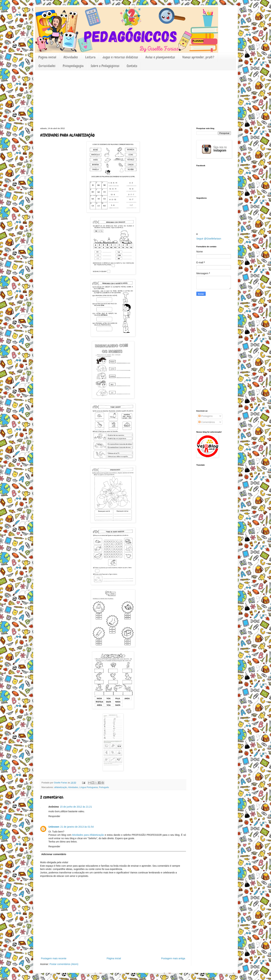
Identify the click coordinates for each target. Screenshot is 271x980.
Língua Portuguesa (88, 787)
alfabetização (61, 787)
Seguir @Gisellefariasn (209, 239)
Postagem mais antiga (173, 958)
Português (104, 787)
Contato (132, 66)
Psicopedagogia (73, 66)
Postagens (205, 416)
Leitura (90, 57)
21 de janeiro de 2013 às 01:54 (77, 827)
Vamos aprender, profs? (198, 57)
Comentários (207, 422)
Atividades (71, 57)
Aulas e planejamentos (160, 57)
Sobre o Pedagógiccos (105, 66)
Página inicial (47, 57)
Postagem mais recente (54, 958)
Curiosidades (47, 66)
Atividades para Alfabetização (88, 835)
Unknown (54, 827)
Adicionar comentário (54, 854)
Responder (54, 816)
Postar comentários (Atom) (64, 964)
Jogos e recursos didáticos (120, 57)
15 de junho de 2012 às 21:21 (76, 807)
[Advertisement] (135, 96)
